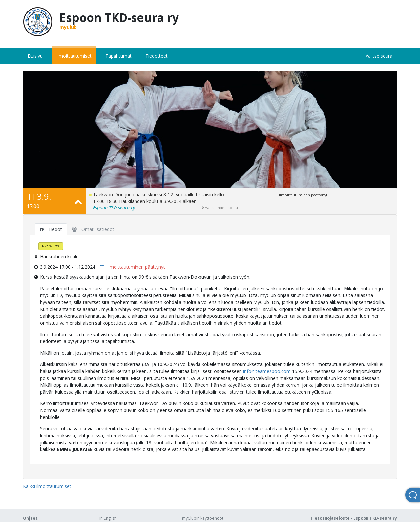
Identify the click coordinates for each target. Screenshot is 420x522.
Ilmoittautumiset (74, 56)
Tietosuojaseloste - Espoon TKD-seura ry (354, 518)
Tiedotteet (157, 56)
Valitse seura (379, 56)
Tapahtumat (118, 56)
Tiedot (51, 229)
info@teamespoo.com (267, 371)
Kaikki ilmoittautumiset (47, 486)
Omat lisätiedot (93, 229)
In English (108, 518)
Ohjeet (30, 518)
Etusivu (35, 56)
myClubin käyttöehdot (203, 518)
